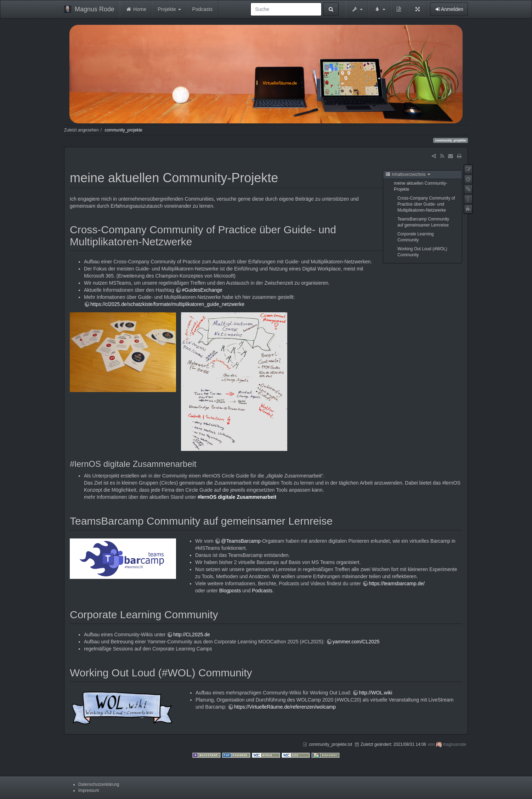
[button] (357, 9)
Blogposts (230, 591)
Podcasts (203, 9)
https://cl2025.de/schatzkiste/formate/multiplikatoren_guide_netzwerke (167, 304)
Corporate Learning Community (415, 237)
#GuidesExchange (202, 290)
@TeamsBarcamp (241, 541)
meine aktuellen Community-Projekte (421, 186)
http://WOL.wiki (375, 693)
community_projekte (123, 130)
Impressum (89, 790)
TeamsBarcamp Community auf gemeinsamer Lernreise (423, 222)
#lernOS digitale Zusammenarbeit (237, 497)
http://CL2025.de (192, 635)
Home (136, 9)
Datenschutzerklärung (99, 784)
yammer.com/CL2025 (356, 642)
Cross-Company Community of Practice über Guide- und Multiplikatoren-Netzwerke (426, 204)
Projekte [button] (169, 9)
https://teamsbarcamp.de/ (397, 583)
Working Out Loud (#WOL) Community (422, 252)
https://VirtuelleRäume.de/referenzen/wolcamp (285, 707)
